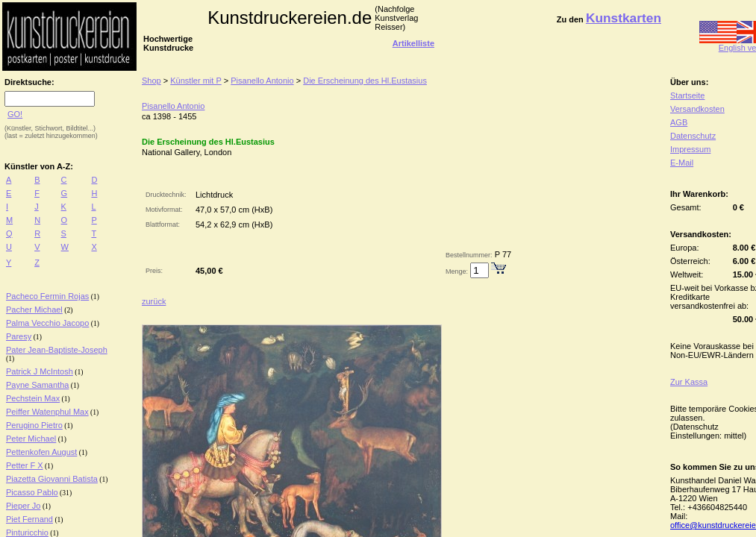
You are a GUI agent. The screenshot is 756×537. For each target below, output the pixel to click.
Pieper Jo (23, 506)
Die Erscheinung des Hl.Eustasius (365, 81)
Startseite (687, 95)
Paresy (19, 336)
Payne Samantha (37, 385)
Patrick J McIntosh (40, 371)
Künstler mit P (196, 81)
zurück (154, 301)
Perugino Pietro (34, 425)
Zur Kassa (689, 382)
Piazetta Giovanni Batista (52, 479)
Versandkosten (697, 109)
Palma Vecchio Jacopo (47, 323)
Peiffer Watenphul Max (47, 412)
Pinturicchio (27, 533)
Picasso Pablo (32, 492)
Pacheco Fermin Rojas (47, 296)
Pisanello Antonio (262, 81)
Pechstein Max (33, 398)
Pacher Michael (34, 310)
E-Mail (682, 163)
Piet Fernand (29, 519)
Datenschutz (693, 136)
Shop (151, 81)
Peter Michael (31, 439)
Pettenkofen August (41, 452)
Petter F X (25, 465)
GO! (15, 114)
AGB (679, 122)
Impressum (690, 149)
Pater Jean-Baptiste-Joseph (57, 350)
